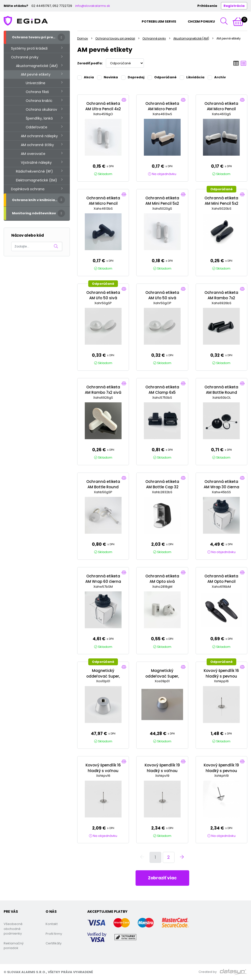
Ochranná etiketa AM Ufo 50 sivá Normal (162, 298)
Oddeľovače (37, 127)
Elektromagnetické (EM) (37, 180)
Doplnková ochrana (28, 189)
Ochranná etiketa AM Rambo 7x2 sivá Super (103, 393)
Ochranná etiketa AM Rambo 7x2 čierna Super (221, 298)
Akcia (86, 77)
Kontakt (52, 924)
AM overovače (33, 154)
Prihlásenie (207, 6)
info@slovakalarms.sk (93, 6)
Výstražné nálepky (36, 163)
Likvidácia (192, 77)
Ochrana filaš (37, 92)
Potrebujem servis (159, 21)
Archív (217, 77)
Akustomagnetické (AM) (37, 66)
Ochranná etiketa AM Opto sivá (162, 579)
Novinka (107, 77)
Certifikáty (54, 943)
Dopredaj (133, 77)
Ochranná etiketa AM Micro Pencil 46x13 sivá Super (221, 109)
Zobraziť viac (162, 878)
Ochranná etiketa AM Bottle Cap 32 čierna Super (162, 487)
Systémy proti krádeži (29, 48)
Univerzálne (36, 83)
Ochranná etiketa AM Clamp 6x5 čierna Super (162, 393)
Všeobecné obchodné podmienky (13, 929)
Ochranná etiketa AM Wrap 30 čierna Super (221, 487)
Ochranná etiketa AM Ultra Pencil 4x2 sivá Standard (103, 109)
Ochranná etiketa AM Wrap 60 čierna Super (103, 582)
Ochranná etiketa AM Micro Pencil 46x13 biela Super (162, 109)
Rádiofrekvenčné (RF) (34, 171)
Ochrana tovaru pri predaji (36, 37)
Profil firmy (54, 934)
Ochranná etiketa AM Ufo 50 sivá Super (103, 298)
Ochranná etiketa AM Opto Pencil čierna (221, 582)
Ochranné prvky (25, 57)
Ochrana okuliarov (41, 109)
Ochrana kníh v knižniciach (36, 200)
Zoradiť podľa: (90, 63)
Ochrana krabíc (39, 101)
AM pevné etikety (36, 74)
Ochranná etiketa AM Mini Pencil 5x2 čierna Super (221, 204)
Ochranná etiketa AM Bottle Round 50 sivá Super (103, 487)
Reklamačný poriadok (14, 946)
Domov (83, 38)
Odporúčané (162, 77)
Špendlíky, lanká (39, 118)
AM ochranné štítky (37, 145)
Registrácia (234, 6)
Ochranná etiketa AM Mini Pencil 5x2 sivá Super (162, 204)
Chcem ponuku (201, 21)
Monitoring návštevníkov (34, 213)
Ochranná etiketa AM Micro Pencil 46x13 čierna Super (103, 204)
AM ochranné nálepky (39, 136)
